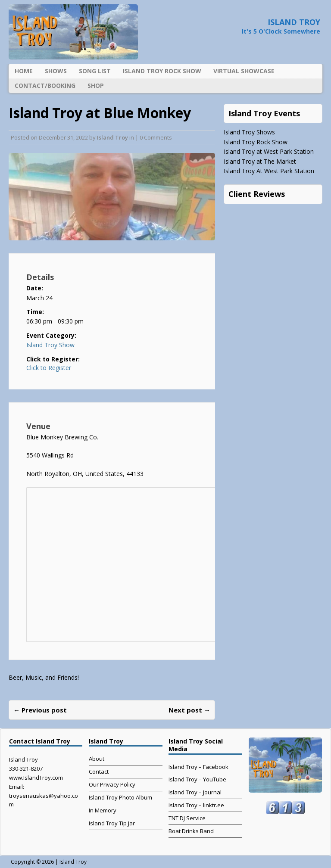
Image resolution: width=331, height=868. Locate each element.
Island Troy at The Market (260, 161)
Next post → (189, 710)
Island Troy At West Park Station (269, 171)
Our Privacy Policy (112, 784)
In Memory (103, 810)
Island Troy (112, 137)
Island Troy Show (50, 345)
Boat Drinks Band (191, 831)
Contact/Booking (45, 86)
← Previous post (40, 710)
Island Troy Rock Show (162, 71)
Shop (96, 86)
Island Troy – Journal (195, 792)
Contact (99, 772)
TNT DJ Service (187, 818)
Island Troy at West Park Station (269, 151)
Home (24, 71)
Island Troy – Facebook (198, 767)
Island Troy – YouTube (197, 779)
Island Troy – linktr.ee (196, 805)
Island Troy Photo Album (120, 797)
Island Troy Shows (249, 132)
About (97, 759)
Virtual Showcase (244, 71)
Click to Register (49, 368)
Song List (95, 71)
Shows (56, 71)
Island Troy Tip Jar (112, 823)
